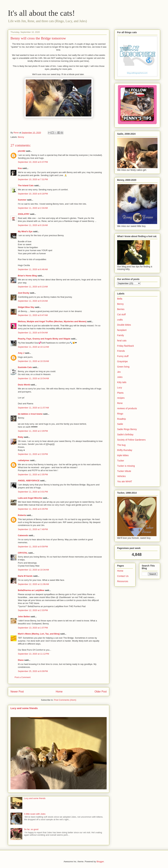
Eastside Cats (25, 367)
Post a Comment (23, 677)
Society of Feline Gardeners (131, 440)
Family (121, 335)
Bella (120, 299)
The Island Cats (26, 185)
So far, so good (31, 829)
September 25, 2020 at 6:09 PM (33, 671)
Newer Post (17, 692)
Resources (123, 581)
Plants (120, 393)
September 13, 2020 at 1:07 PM (33, 628)
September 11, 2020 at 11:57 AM (33, 408)
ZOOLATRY (24, 214)
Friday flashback (126, 346)
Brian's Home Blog (27, 276)
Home (59, 692)
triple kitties (123, 455)
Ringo (120, 414)
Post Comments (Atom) (65, 700)
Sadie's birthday (125, 434)
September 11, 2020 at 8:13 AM (33, 287)
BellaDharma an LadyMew (31, 590)
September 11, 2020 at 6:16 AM (33, 225)
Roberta (22, 515)
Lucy (120, 388)
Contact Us (123, 576)
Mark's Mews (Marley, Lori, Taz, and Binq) (39, 634)
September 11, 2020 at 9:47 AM (33, 315)
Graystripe (122, 361)
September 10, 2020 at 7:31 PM (33, 179)
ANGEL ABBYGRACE (29, 481)
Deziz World (24, 385)
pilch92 (22, 151)
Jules (120, 377)
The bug (121, 445)
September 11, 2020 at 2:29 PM (33, 431)
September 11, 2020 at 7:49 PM (33, 529)
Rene (120, 403)
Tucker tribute (124, 471)
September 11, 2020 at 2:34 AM (33, 208)
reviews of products (127, 408)
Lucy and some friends (24, 708)
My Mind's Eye (25, 231)
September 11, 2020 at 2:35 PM (33, 474)
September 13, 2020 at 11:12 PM (33, 654)
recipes (121, 398)
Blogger (100, 862)
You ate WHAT (125, 481)
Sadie (120, 424)
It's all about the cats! (41, 13)
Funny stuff (123, 356)
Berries (121, 309)
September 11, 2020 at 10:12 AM (33, 347)
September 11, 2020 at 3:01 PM (33, 492)
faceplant (122, 330)
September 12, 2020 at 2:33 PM (33, 610)
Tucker (121, 461)
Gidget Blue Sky (26, 307)
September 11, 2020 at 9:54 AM (33, 333)
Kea (20, 168)
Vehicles (121, 476)
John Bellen (24, 617)
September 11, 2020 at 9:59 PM (33, 547)
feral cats (122, 341)
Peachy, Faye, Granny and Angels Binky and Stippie (44, 339)
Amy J (21, 353)
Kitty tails (122, 382)
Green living (123, 367)
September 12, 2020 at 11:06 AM (33, 584)
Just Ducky (24, 293)
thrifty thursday (125, 450)
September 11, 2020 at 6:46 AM (33, 269)
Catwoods (23, 535)
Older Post (101, 692)
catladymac (24, 460)
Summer (22, 200)
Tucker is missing (126, 466)
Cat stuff (121, 314)
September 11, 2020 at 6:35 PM (33, 509)
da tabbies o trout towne (30, 414)
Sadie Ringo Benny (127, 429)
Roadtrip (121, 419)
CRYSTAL (23, 553)
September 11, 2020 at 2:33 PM (33, 454)
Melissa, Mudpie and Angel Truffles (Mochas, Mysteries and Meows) (52, 321)
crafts (120, 320)
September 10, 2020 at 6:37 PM (33, 162)
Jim (119, 372)
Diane (21, 660)
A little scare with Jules (35, 814)
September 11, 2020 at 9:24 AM (33, 301)
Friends (121, 351)
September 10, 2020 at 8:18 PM (33, 194)
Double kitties (124, 325)
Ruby (21, 437)
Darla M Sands (25, 576)
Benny (21, 137)
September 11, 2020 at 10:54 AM (33, 378)
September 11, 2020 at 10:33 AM (33, 361)
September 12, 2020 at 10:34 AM (33, 570)
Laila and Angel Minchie (30, 498)
